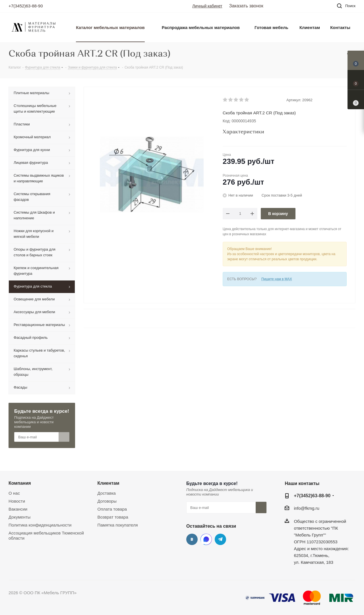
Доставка (107, 493)
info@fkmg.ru (306, 508)
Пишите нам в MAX (277, 279)
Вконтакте (192, 539)
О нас (14, 493)
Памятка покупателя (118, 525)
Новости (17, 501)
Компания (20, 483)
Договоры (107, 501)
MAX (206, 539)
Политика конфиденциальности (40, 525)
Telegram (220, 539)
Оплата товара (112, 509)
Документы (19, 517)
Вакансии (18, 509)
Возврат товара (113, 517)
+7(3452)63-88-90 (26, 6)
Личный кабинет (207, 6)
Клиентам (108, 483)
